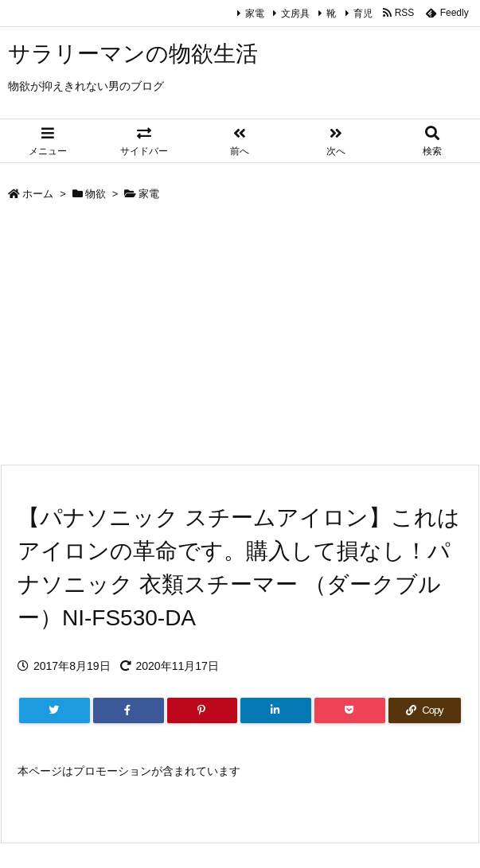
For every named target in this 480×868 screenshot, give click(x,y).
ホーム (38, 194)
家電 (255, 14)
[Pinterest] (203, 710)
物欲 (96, 194)
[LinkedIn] (276, 710)
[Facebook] (129, 710)
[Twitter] (55, 710)
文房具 (295, 14)
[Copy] (425, 710)
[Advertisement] (240, 337)
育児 (363, 14)
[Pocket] (350, 710)
